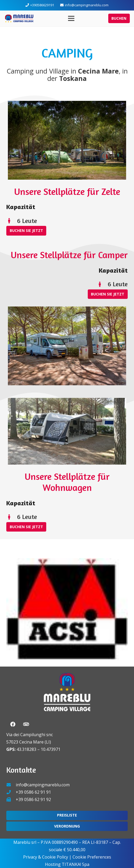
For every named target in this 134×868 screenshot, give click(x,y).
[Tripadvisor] (26, 724)
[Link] (19, 19)
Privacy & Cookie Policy (46, 857)
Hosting (53, 864)
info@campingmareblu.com (43, 785)
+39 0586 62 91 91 (33, 792)
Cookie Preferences (92, 857)
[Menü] (71, 18)
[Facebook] (13, 724)
